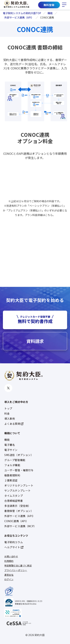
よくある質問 (14, 424)
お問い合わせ (11, 556)
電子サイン (11, 450)
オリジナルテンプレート (19, 485)
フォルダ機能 (12, 465)
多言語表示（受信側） (18, 506)
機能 (7, 440)
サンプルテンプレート (18, 490)
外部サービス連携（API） (20, 516)
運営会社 (9, 575)
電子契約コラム (14, 542)
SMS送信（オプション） (19, 455)
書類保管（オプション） (19, 511)
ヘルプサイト (14, 547)
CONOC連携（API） (16, 521)
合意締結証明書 (14, 501)
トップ (8, 408)
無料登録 (49, 5)
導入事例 (10, 419)
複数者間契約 (12, 475)
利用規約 (9, 561)
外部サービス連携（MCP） (20, 526)
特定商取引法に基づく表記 (18, 565)
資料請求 (35, 341)
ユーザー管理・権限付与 (19, 470)
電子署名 (10, 445)
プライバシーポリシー (16, 570)
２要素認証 (11, 480)
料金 (7, 413)
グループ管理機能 (15, 460)
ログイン (9, 579)
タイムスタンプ (14, 496)
